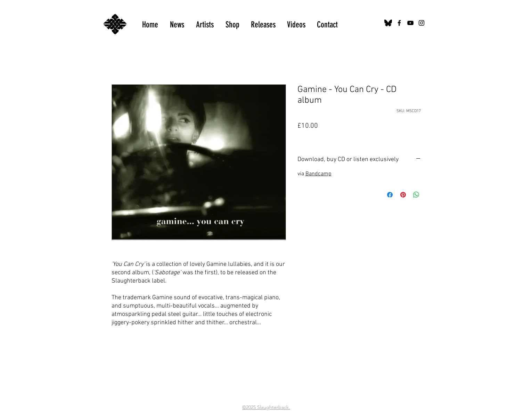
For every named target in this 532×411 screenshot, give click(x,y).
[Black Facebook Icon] (399, 23)
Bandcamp (318, 174)
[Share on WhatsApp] (416, 195)
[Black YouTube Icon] (410, 23)
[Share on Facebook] (390, 195)
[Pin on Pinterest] (403, 195)
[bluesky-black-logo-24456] (388, 23)
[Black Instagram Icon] (421, 23)
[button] (296, 25)
